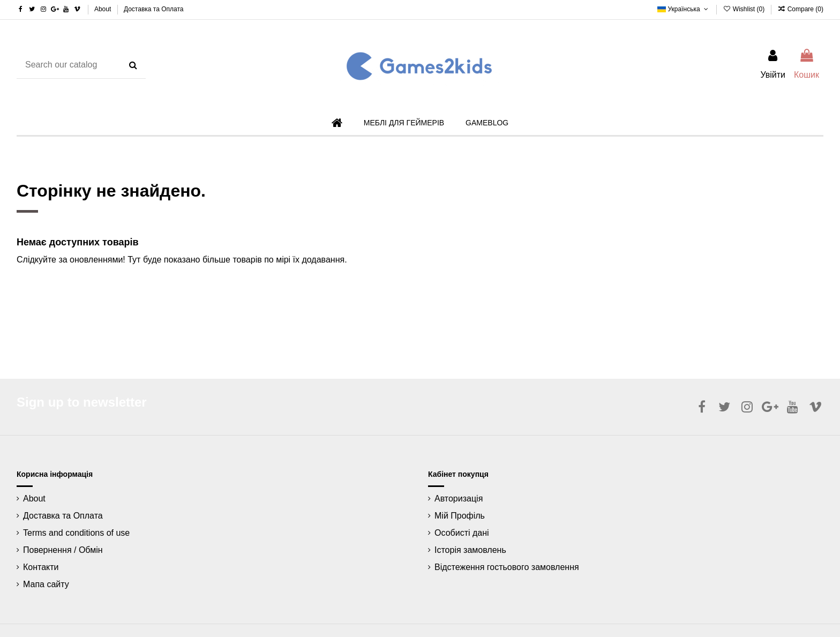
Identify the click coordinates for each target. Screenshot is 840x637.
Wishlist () (744, 9)
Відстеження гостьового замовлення (507, 567)
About (104, 9)
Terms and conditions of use (76, 533)
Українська (684, 9)
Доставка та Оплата (154, 9)
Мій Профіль (460, 516)
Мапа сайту (46, 584)
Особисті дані (462, 533)
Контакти (41, 567)
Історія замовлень (470, 550)
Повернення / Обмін (63, 550)
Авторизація (459, 499)
